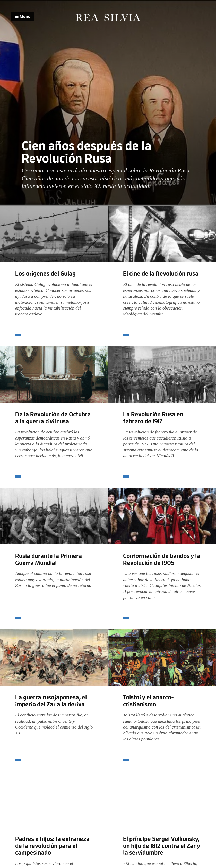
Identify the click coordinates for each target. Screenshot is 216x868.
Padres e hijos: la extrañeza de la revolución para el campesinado (52, 846)
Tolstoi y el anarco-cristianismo (148, 701)
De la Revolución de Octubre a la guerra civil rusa (53, 418)
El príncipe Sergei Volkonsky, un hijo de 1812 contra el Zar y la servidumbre (162, 846)
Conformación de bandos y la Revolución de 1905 (162, 559)
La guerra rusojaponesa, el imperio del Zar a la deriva (51, 701)
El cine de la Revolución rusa (161, 273)
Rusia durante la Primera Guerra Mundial (49, 559)
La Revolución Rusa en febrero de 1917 (153, 418)
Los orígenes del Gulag (45, 273)
